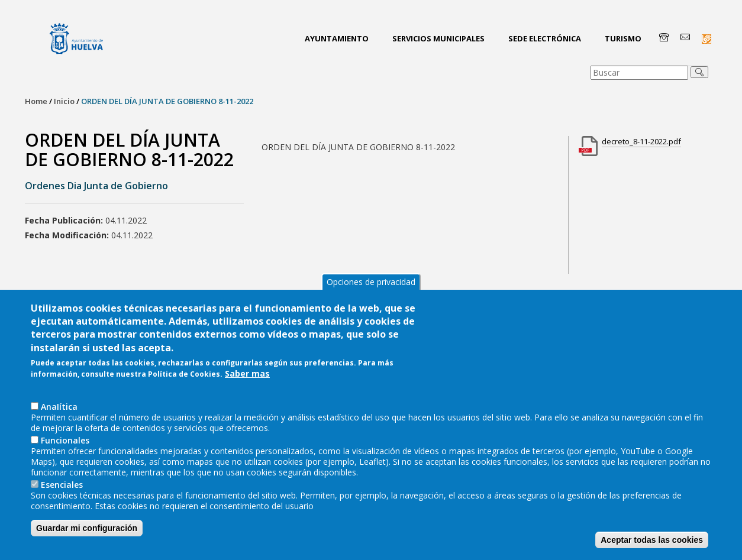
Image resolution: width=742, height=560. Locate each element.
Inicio (64, 101)
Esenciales (62, 508)
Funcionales (65, 464)
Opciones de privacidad (371, 305)
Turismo (623, 38)
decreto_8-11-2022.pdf (641, 141)
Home (36, 101)
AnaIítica (59, 430)
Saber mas (247, 398)
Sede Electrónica (545, 38)
